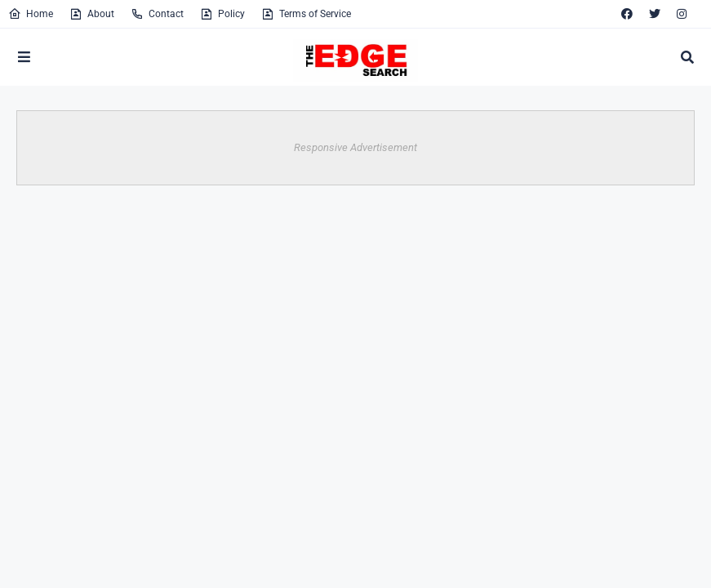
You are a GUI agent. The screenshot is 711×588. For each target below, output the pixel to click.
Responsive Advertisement (355, 147)
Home (31, 14)
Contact (157, 14)
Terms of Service (306, 14)
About (92, 14)
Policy (222, 14)
